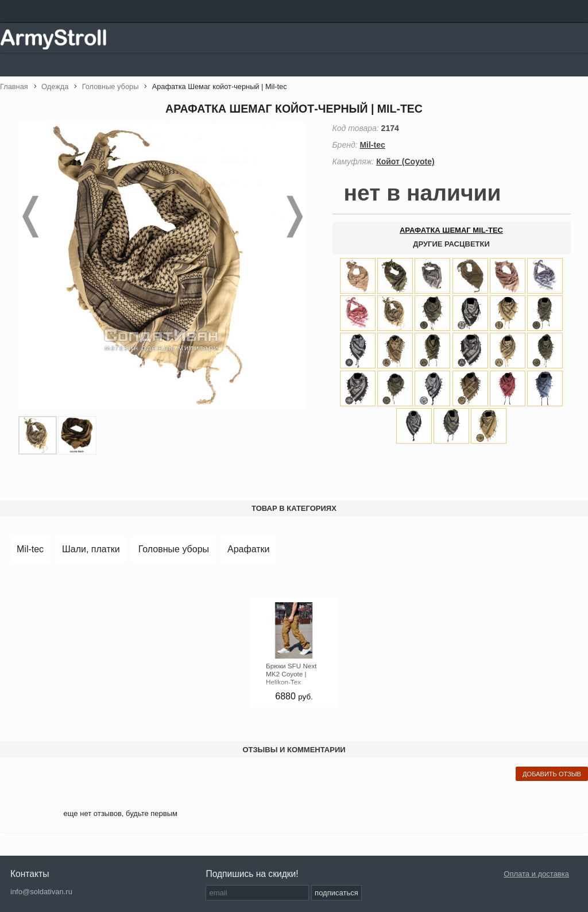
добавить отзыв (552, 774)
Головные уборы (174, 549)
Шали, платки (91, 549)
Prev (29, 217)
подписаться (336, 893)
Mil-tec (30, 549)
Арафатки (248, 549)
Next (293, 217)
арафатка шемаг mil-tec (451, 230)
